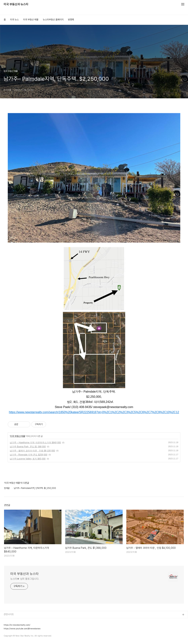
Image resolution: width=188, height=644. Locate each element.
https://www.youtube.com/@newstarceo (22, 629)
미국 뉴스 (14, 20)
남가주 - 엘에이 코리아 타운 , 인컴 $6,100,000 (32, 451)
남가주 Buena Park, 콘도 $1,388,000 (28, 447)
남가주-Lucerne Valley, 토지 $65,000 (28, 459)
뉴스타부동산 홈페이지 (53, 20)
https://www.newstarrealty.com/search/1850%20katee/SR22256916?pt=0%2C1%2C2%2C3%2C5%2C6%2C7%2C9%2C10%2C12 (94, 412)
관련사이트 (9, 614)
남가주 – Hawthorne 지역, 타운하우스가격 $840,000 (35, 443)
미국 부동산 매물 (31, 20)
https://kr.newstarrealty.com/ (17, 625)
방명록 (71, 20)
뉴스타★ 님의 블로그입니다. (25, 579)
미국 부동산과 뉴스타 (16, 4)
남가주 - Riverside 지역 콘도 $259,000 (29, 455)
